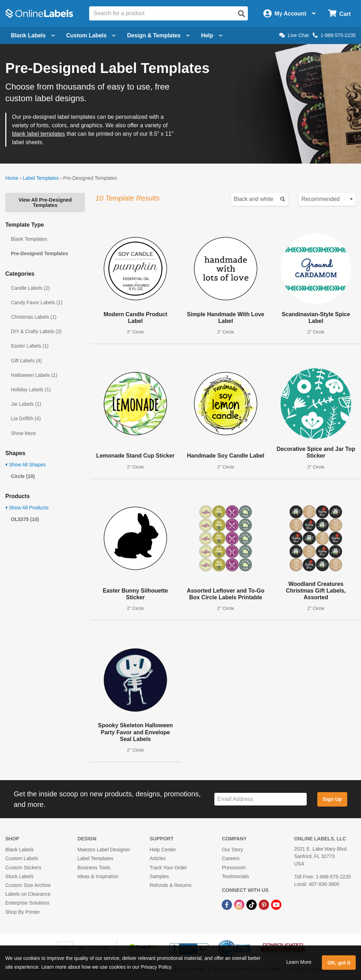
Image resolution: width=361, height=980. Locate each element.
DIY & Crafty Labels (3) (36, 331)
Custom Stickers (23, 868)
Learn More (299, 962)
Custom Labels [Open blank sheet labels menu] (91, 35)
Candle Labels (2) (30, 288)
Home (12, 178)
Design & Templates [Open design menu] (158, 35)
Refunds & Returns (171, 885)
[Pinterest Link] (265, 904)
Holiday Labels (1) (31, 390)
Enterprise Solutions (27, 903)
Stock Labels (19, 876)
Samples (159, 876)
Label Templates (41, 178)
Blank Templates (29, 239)
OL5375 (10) (25, 519)
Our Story (232, 850)
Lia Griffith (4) (26, 418)
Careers (231, 858)
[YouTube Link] (276, 904)
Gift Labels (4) (26, 361)
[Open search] (241, 14)
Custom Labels (22, 858)
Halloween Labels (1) (34, 375)
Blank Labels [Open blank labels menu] (33, 35)
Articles (158, 858)
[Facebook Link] (228, 904)
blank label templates (38, 134)
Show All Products (27, 508)
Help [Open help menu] (212, 35)
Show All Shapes (26, 465)
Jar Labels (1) (26, 404)
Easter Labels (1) (30, 346)
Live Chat (294, 35)
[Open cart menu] (339, 14)
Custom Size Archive (28, 885)
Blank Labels (19, 850)
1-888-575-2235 (334, 35)
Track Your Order (169, 868)
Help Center (163, 850)
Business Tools (94, 868)
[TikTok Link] (252, 904)
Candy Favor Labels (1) (37, 302)
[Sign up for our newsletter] (261, 799)
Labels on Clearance (28, 894)
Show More (23, 433)
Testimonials (235, 876)
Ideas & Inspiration (98, 876)
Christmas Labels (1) (34, 317)
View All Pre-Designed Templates (45, 202)
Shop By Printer (23, 912)
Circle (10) (23, 476)
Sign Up (332, 799)
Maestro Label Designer (104, 850)
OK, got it (339, 963)
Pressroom (234, 868)
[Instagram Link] (240, 904)
